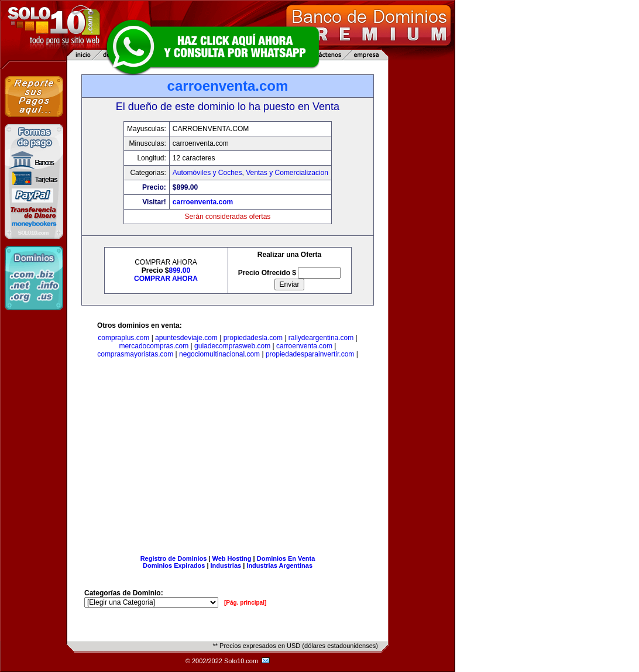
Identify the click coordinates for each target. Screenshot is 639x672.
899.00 (180, 270)
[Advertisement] (228, 459)
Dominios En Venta (286, 558)
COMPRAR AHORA (166, 279)
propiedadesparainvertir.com (310, 354)
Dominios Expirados (174, 565)
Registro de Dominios (174, 558)
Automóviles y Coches (207, 173)
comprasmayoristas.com (135, 354)
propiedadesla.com (253, 338)
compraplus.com (123, 338)
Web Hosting (232, 558)
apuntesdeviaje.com (186, 338)
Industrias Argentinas (279, 565)
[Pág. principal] (245, 603)
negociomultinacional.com (219, 354)
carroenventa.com (203, 202)
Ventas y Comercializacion (287, 173)
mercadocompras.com (154, 346)
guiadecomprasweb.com (232, 346)
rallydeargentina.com (321, 338)
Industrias (226, 565)
